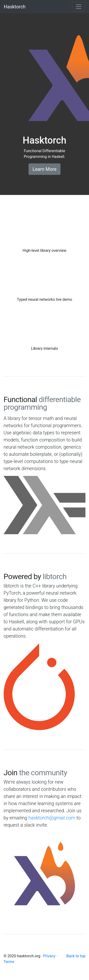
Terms (9, 962)
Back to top (76, 956)
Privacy (49, 956)
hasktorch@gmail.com (52, 818)
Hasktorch (15, 7)
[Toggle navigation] (79, 7)
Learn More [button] (44, 169)
